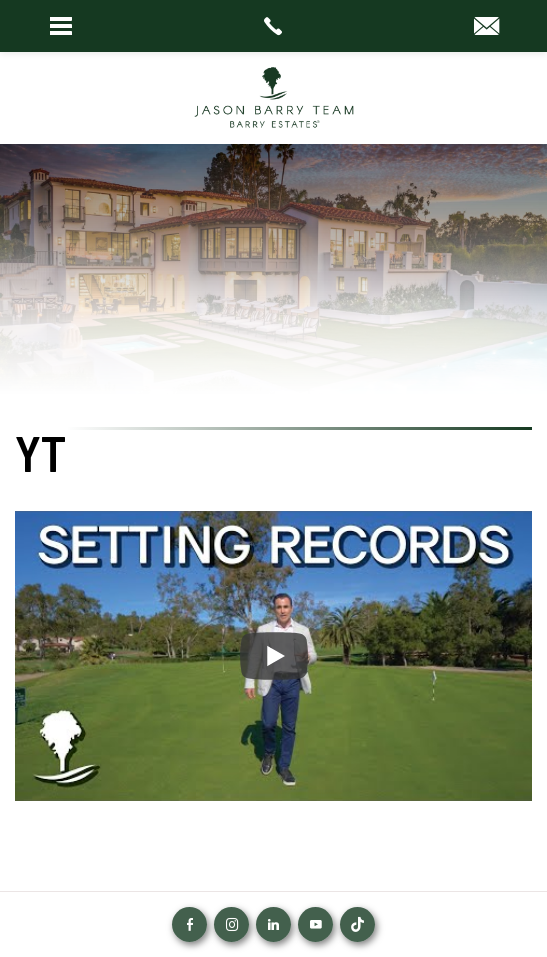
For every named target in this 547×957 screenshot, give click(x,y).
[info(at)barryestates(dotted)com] (486, 28)
